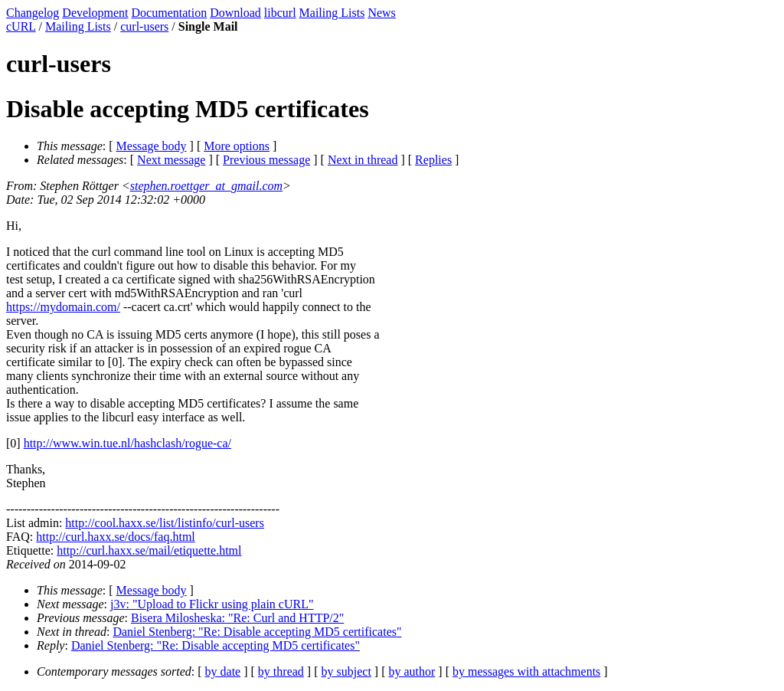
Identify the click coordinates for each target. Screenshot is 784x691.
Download (235, 13)
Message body (152, 146)
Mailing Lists (332, 13)
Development (95, 13)
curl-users (144, 26)
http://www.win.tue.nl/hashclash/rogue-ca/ (127, 443)
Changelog (33, 13)
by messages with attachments (526, 671)
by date (223, 671)
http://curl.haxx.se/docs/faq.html (116, 537)
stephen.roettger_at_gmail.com (206, 186)
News (381, 13)
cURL (21, 26)
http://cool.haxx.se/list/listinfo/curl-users (165, 523)
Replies (433, 160)
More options (237, 146)
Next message (171, 160)
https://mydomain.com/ (63, 307)
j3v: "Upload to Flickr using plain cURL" (212, 604)
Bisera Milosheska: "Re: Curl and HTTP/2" (237, 618)
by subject (346, 671)
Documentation (170, 13)
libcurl (280, 13)
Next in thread (363, 160)
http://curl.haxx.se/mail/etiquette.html (149, 550)
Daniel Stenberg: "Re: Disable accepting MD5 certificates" (257, 632)
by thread (281, 671)
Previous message (266, 160)
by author (412, 671)
